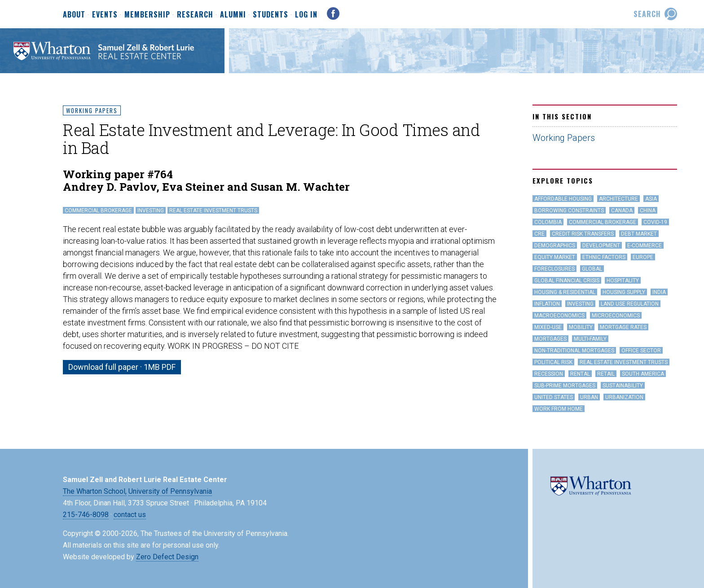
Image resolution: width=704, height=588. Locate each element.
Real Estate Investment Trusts (213, 211)
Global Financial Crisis (567, 281)
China (648, 211)
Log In (306, 14)
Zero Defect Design (167, 557)
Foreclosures (554, 269)
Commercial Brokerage (98, 211)
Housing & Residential (565, 292)
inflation (547, 304)
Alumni (233, 15)
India (659, 292)
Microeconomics (616, 316)
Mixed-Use (548, 327)
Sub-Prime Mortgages (565, 386)
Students (271, 15)
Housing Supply (624, 292)
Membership (147, 15)
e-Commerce (645, 246)
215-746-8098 (86, 515)
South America (643, 374)
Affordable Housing (563, 199)
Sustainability (623, 386)
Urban (589, 397)
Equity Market (555, 257)
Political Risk (553, 362)
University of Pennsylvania (170, 491)
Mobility (581, 327)
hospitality (623, 281)
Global (592, 269)
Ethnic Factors (604, 257)
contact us (130, 515)
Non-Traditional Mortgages (574, 351)
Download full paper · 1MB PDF (122, 367)
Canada (622, 211)
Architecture (618, 199)
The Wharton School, (95, 491)
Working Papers (92, 110)
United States (554, 397)
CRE (539, 234)
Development (601, 246)
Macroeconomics (559, 316)
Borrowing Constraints (569, 211)
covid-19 (655, 222)
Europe (643, 257)
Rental (580, 374)
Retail (606, 374)
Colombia (548, 222)
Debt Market (639, 234)
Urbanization (624, 397)
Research (195, 15)
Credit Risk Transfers (583, 234)
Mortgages (550, 339)
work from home (559, 409)
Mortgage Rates (623, 327)
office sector (641, 351)
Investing (151, 211)
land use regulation (630, 304)
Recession (549, 374)
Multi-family (590, 339)
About (74, 15)
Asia (651, 199)
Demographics (555, 246)
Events (105, 15)
